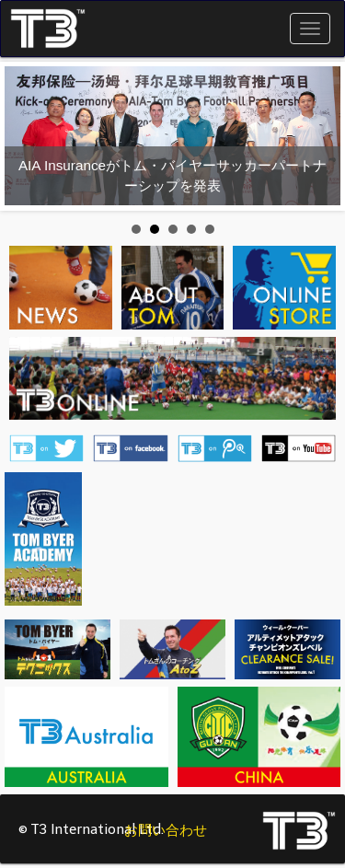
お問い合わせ (166, 830)
